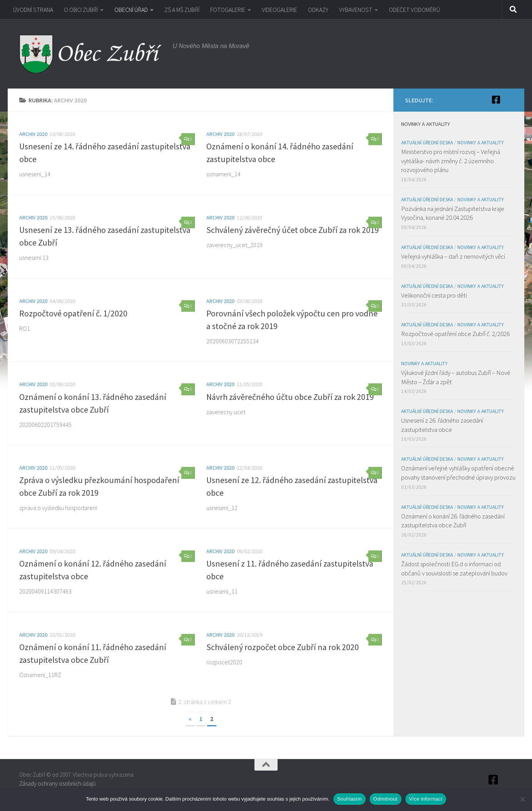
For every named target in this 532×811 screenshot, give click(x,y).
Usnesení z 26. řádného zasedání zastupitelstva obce (442, 425)
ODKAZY (318, 10)
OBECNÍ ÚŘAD (131, 10)
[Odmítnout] (522, 799)
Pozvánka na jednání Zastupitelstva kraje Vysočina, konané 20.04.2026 (453, 213)
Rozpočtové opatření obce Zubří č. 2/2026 (455, 334)
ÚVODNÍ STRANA (33, 10)
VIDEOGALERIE (279, 10)
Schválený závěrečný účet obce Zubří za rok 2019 (293, 230)
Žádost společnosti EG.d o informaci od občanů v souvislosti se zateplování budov (454, 569)
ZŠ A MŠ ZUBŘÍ (182, 10)
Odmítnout (386, 799)
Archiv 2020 (33, 134)
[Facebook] (496, 100)
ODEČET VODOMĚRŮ (414, 10)
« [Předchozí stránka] (190, 719)
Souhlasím (350, 799)
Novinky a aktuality (481, 143)
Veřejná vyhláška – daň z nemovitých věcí (453, 256)
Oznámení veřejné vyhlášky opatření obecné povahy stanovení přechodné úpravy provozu (458, 473)
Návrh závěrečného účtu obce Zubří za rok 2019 (290, 397)
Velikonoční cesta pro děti (434, 295)
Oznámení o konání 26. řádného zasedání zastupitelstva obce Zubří (453, 521)
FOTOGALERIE (228, 10)
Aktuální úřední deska (427, 143)
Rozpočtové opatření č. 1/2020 (73, 313)
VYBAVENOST (356, 10)
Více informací (426, 799)
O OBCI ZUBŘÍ (81, 10)
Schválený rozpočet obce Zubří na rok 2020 (283, 647)
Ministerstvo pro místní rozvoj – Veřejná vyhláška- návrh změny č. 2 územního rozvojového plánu (451, 161)
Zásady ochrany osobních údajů (58, 783)
